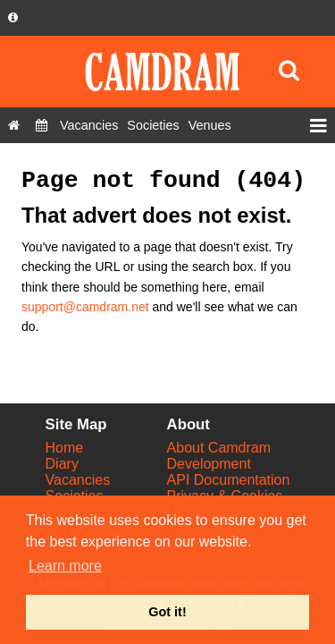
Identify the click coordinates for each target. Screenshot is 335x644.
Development (209, 464)
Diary (62, 464)
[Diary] (42, 125)
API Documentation (229, 480)
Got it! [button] (167, 612)
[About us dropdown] (13, 18)
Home (65, 448)
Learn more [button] (65, 566)
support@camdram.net (85, 307)
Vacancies (78, 480)
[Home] (14, 125)
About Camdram (219, 448)
